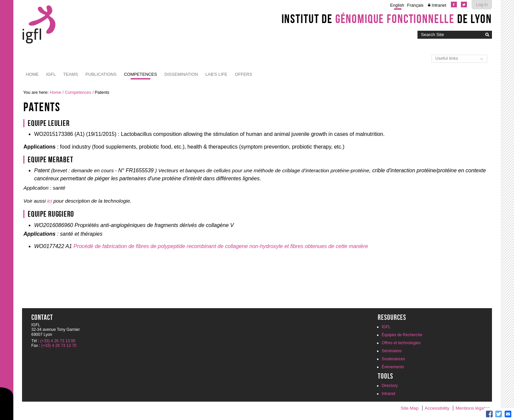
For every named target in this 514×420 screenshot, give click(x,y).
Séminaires (392, 351)
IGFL (51, 74)
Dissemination (181, 74)
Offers (243, 74)
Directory (390, 386)
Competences (140, 74)
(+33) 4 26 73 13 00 (58, 341)
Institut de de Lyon (387, 19)
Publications (101, 74)
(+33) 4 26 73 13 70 (59, 346)
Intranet (439, 5)
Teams (70, 74)
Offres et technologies (401, 343)
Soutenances (393, 359)
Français (415, 5)
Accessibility (437, 408)
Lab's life (216, 74)
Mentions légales (473, 408)
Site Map (410, 408)
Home (32, 74)
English (397, 5)
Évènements (393, 367)
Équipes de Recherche (402, 335)
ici (49, 201)
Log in (482, 5)
